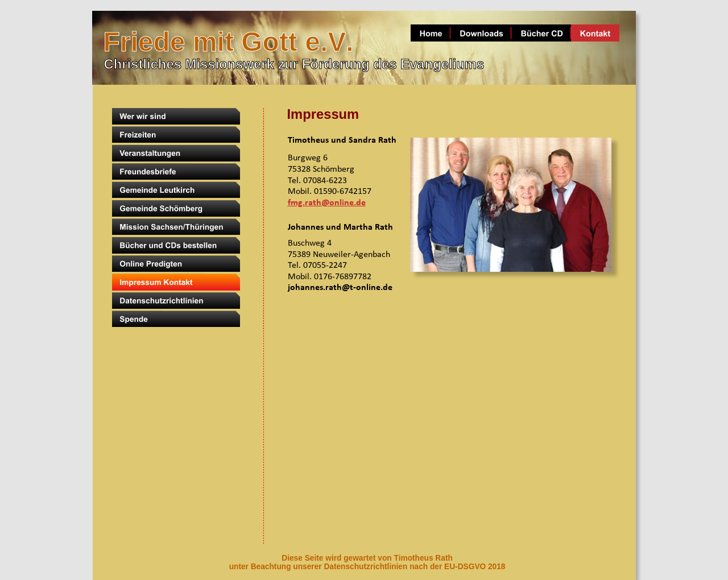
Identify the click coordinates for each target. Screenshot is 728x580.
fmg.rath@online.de (327, 203)
